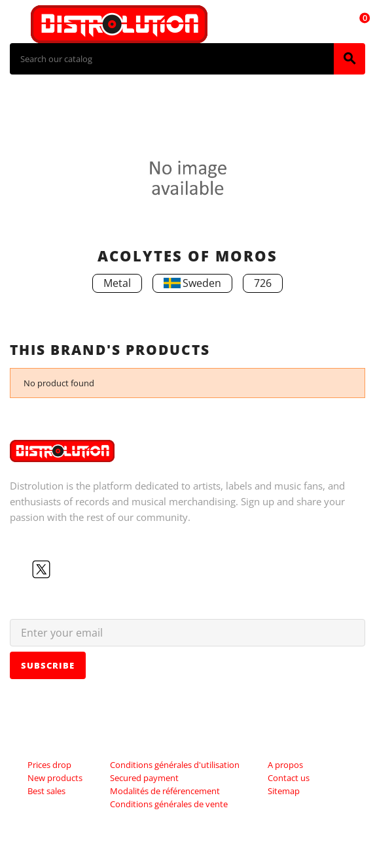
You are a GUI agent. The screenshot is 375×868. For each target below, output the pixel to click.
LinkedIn (104, 569)
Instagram (83, 569)
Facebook (20, 569)
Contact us (289, 778)
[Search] (172, 59)
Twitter (41, 569)
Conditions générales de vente (169, 804)
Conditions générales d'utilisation (175, 765)
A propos (285, 765)
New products (55, 778)
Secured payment (144, 778)
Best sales (46, 791)
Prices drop (49, 765)
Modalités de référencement (165, 791)
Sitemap (284, 791)
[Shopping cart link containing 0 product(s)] (357, 24)
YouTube (62, 569)
